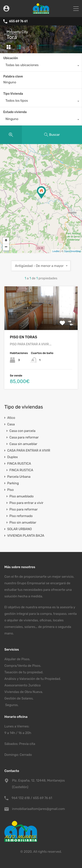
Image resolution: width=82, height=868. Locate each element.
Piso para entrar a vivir (26, 503)
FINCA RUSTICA (19, 464)
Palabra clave (13, 77)
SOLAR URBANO (19, 529)
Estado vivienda (15, 112)
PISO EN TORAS (24, 337)
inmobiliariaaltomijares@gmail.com (38, 809)
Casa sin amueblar (23, 444)
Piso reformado (21, 516)
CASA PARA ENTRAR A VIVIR (29, 450)
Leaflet (56, 251)
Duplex (12, 457)
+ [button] (6, 241)
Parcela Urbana (19, 477)
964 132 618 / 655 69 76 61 (32, 798)
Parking (13, 483)
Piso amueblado (22, 496)
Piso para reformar (24, 509)
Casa (11, 424)
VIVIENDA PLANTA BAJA (26, 536)
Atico (11, 418)
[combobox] (41, 66)
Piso (10, 490)
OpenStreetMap (72, 251)
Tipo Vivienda (13, 94)
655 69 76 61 (18, 21)
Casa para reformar (24, 437)
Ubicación (11, 58)
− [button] (6, 247)
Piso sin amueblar (23, 523)
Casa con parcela (22, 431)
